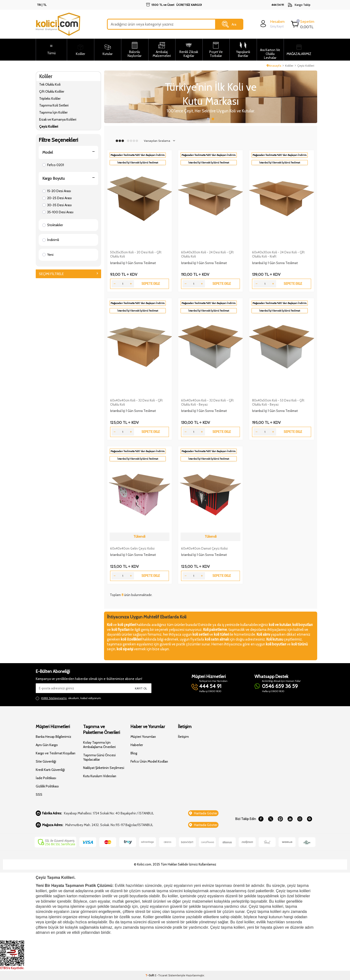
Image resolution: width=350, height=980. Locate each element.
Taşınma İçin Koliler (53, 112)
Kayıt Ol (141, 688)
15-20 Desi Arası (57, 191)
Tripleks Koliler (50, 98)
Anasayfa (274, 66)
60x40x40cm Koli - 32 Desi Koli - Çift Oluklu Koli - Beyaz (207, 402)
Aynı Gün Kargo (47, 745)
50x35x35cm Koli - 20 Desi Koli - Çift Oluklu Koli (136, 254)
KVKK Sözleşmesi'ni (54, 698)
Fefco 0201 (53, 165)
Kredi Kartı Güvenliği (50, 770)
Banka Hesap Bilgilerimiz (53, 737)
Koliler (289, 66)
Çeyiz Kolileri (49, 126)
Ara (229, 24)
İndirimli (51, 240)
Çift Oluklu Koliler (52, 91)
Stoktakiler (53, 225)
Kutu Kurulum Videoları (100, 776)
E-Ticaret (161, 975)
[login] (272, 24)
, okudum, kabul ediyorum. (69, 698)
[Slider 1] (202, 97)
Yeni (48, 255)
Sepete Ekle (151, 284)
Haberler (137, 745)
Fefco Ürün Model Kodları (149, 761)
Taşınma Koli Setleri (54, 105)
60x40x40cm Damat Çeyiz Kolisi (204, 548)
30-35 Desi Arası (57, 205)
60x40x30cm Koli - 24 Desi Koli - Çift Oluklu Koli (207, 254)
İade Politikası (46, 778)
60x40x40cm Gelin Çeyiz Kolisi (132, 548)
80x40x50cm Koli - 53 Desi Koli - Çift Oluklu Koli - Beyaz (278, 402)
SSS (39, 794)
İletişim (183, 737)
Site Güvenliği (46, 761)
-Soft (150, 975)
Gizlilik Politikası (47, 786)
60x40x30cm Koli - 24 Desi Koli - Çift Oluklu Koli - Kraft (278, 254)
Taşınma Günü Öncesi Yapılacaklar (99, 757)
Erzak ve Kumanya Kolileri (58, 119)
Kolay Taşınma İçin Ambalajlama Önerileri (99, 745)
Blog (134, 753)
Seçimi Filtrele (68, 274)
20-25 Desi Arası (57, 198)
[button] (208, 119)
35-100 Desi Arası (58, 212)
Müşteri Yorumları (143, 737)
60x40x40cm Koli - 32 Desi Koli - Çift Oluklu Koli (136, 402)
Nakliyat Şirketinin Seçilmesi (104, 768)
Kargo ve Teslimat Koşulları (56, 753)
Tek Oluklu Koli (50, 84)
